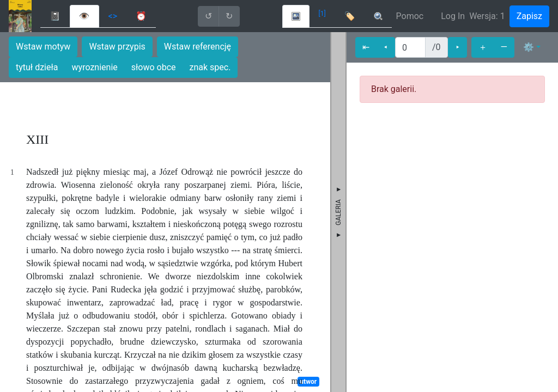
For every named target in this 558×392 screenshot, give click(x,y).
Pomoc (410, 16)
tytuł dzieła (37, 67)
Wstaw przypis (117, 47)
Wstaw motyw (43, 47)
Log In (453, 16)
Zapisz (529, 16)
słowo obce (154, 67)
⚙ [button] (529, 47)
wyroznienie (95, 67)
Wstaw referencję (198, 47)
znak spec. (210, 67)
